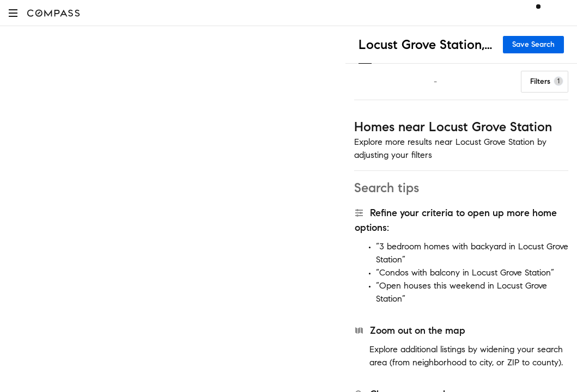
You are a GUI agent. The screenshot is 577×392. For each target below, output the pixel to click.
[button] (13, 13)
